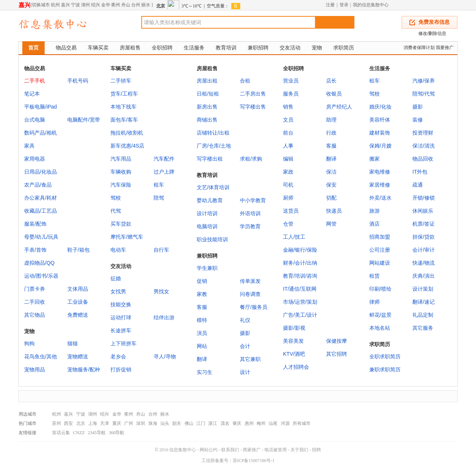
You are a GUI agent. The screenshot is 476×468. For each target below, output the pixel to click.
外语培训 (250, 213)
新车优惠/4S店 (127, 146)
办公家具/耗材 (41, 198)
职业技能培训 (212, 239)
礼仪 (245, 320)
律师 (374, 302)
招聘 (316, 450)
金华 (106, 5)
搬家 (374, 159)
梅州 (261, 423)
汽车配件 (164, 159)
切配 (331, 198)
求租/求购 (251, 159)
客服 (331, 146)
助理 (331, 120)
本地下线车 (123, 107)
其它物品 (35, 315)
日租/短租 (208, 94)
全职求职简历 (385, 356)
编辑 (288, 159)
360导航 (116, 433)
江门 (201, 423)
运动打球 (121, 317)
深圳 (141, 423)
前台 (288, 133)
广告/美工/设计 (300, 315)
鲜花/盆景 (380, 315)
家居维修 (380, 185)
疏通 (418, 185)
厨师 (288, 198)
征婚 (116, 278)
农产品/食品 (38, 185)
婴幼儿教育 (210, 200)
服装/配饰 (35, 224)
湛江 (213, 423)
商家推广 (252, 450)
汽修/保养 (424, 81)
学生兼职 (207, 268)
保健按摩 (337, 341)
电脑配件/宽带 (84, 120)
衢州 (116, 5)
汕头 (165, 423)
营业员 (291, 81)
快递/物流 (424, 263)
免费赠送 (78, 315)
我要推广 (445, 48)
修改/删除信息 (432, 33)
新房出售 (207, 107)
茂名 (225, 423)
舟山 (126, 5)
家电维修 (380, 172)
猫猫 (73, 343)
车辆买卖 (98, 48)
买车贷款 (121, 224)
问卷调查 (250, 294)
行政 (331, 133)
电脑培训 (207, 226)
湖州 (86, 5)
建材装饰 (380, 133)
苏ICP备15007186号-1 (254, 461)
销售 (288, 107)
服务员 (291, 94)
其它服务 (423, 328)
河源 (285, 423)
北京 (81, 423)
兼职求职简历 (385, 369)
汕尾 (273, 423)
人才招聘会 (296, 367)
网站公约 (209, 450)
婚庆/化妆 (380, 107)
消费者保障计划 (419, 48)
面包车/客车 (124, 120)
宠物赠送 (78, 356)
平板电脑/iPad (41, 107)
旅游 (374, 211)
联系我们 (230, 450)
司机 (288, 185)
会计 (245, 346)
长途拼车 (121, 330)
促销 (202, 281)
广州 (129, 423)
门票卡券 (35, 289)
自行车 (161, 250)
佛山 (189, 423)
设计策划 (423, 289)
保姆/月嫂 (380, 146)
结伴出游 (164, 317)
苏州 (57, 423)
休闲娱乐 (423, 211)
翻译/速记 (424, 302)
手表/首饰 (35, 250)
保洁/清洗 (424, 146)
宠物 (317, 48)
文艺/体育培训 (213, 187)
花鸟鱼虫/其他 (41, 356)
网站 (202, 346)
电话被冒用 (276, 450)
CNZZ (79, 433)
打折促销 (121, 369)
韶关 (177, 423)
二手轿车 (121, 81)
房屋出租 (207, 81)
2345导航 (97, 433)
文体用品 (78, 289)
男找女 (161, 291)
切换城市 (41, 5)
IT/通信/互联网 (300, 289)
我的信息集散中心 (371, 5)
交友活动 (290, 48)
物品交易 (66, 48)
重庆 (117, 423)
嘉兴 (25, 5)
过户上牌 (164, 172)
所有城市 (302, 423)
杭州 (55, 5)
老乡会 (118, 356)
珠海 (153, 423)
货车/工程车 (124, 94)
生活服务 (194, 48)
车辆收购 (121, 172)
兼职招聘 (258, 48)
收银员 (334, 94)
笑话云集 (61, 433)
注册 (330, 5)
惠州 (249, 423)
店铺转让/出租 (213, 133)
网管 (331, 224)
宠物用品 (35, 369)
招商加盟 (380, 237)
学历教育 (250, 226)
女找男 (118, 291)
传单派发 (250, 281)
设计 (245, 372)
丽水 (146, 5)
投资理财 (423, 133)
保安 (331, 185)
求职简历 (344, 48)
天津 (104, 423)
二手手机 (35, 81)
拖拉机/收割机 (127, 133)
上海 (93, 423)
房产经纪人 (339, 107)
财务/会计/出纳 (300, 263)
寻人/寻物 (165, 356)
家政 (288, 172)
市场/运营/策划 (300, 302)
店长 (331, 81)
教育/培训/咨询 (300, 276)
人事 (288, 146)
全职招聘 (162, 48)
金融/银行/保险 (300, 250)
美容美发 (293, 341)
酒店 (374, 224)
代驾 (116, 211)
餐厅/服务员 (254, 307)
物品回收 (423, 159)
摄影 (418, 107)
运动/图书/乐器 (41, 276)
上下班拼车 (123, 343)
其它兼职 (250, 359)
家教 (202, 294)
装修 (418, 120)
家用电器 (35, 159)
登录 (344, 5)
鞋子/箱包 (78, 250)
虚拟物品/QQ (39, 263)
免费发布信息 (434, 22)
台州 (136, 5)
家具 (29, 146)
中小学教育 (253, 200)
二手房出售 (253, 94)
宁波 (75, 5)
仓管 (288, 224)
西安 (68, 423)
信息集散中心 (183, 450)
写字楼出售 (253, 107)
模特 (202, 320)
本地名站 (380, 328)
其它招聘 (337, 354)
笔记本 (32, 94)
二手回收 (35, 302)
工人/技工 (294, 237)
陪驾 (159, 198)
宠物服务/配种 (84, 369)
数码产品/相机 (41, 133)
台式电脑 (35, 120)
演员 (202, 333)
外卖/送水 (380, 198)
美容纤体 (380, 120)
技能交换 (121, 304)
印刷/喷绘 (380, 289)
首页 (33, 48)
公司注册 (380, 250)
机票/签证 (424, 224)
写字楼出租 (210, 159)
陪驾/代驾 (424, 94)
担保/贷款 (424, 237)
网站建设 (380, 263)
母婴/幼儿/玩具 (41, 237)
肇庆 (237, 423)
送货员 (291, 211)
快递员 (334, 211)
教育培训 (226, 48)
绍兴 (96, 5)
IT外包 (420, 172)
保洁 (331, 172)
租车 (159, 185)
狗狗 (29, 343)
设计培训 (207, 213)
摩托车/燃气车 (127, 237)
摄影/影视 (294, 328)
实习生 (205, 372)
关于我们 (299, 450)
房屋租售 (130, 48)
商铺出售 (207, 120)
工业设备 (78, 302)
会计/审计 (424, 250)
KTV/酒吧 (294, 354)
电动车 (118, 250)
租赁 (374, 276)
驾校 (116, 198)
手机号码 (78, 81)
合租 (245, 81)
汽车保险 (121, 185)
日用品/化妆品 (41, 172)
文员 (288, 120)
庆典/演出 (424, 276)
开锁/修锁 (424, 198)
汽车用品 (121, 159)
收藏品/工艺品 (41, 211)
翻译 (331, 159)
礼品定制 (423, 315)
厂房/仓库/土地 (214, 146)
